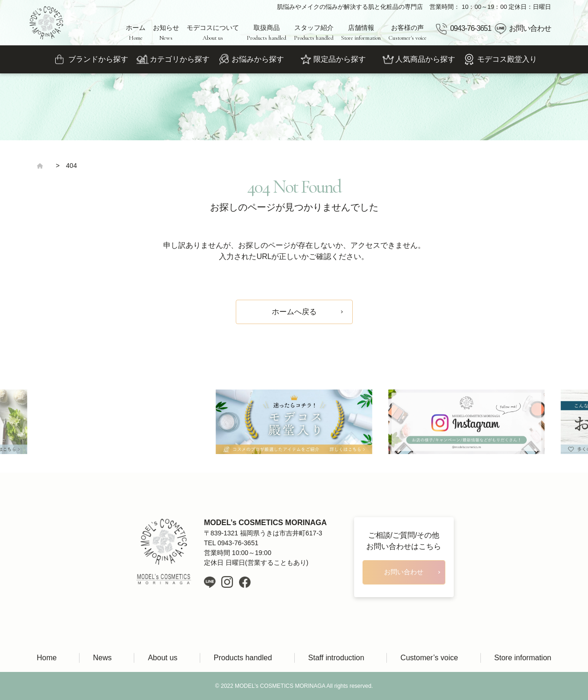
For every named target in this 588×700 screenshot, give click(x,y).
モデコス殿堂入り (507, 59)
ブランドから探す (98, 59)
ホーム (136, 33)
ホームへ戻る (294, 312)
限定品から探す (340, 59)
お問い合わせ (530, 28)
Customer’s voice (429, 658)
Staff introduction (336, 658)
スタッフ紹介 (314, 33)
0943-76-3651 (471, 28)
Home (47, 658)
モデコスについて (213, 33)
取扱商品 (266, 33)
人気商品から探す (425, 59)
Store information (523, 658)
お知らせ (166, 33)
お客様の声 (407, 33)
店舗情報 (361, 33)
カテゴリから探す (180, 59)
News (102, 658)
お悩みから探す (258, 59)
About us (163, 658)
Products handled (243, 658)
